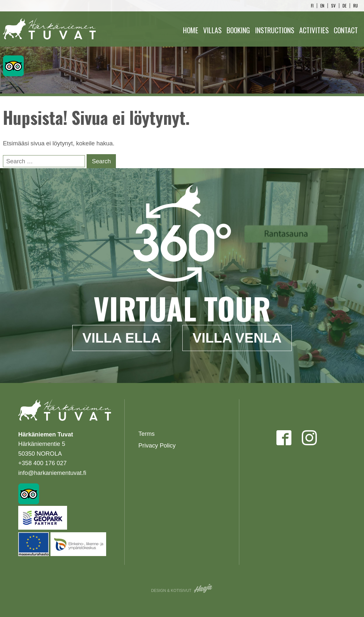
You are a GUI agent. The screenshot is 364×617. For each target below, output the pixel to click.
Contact (346, 30)
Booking (238, 30)
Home (191, 30)
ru (356, 6)
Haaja (203, 588)
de (344, 6)
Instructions (275, 30)
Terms (147, 434)
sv (333, 6)
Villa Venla (237, 338)
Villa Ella (122, 338)
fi (312, 6)
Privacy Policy (157, 445)
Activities (314, 30)
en (322, 6)
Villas (212, 30)
